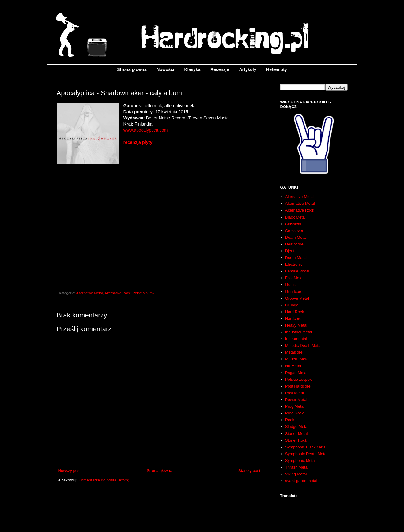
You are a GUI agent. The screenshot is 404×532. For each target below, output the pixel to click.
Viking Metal (296, 474)
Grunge (292, 305)
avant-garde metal (301, 481)
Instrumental (296, 339)
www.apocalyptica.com (146, 130)
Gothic (291, 285)
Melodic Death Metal (303, 345)
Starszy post (249, 471)
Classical (293, 224)
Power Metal (296, 400)
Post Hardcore (298, 386)
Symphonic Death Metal (306, 454)
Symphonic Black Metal (306, 447)
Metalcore (294, 352)
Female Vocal (297, 271)
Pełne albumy (143, 293)
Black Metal (295, 217)
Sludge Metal (297, 427)
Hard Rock (295, 312)
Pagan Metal (296, 373)
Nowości (165, 69)
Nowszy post (70, 471)
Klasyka (193, 69)
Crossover (294, 231)
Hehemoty (277, 69)
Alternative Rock (117, 293)
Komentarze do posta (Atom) (104, 480)
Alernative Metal (299, 197)
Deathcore (294, 244)
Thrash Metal (297, 467)
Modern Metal (297, 359)
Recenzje (220, 69)
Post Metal (295, 393)
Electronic (294, 264)
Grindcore (294, 292)
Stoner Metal (296, 434)
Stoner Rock (296, 440)
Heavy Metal (296, 325)
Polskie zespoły (299, 379)
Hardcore (293, 318)
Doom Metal (296, 258)
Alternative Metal (89, 293)
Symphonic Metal (300, 461)
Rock (290, 420)
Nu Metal (293, 366)
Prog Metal (295, 406)
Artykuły (247, 69)
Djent (290, 251)
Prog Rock (295, 413)
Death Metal (296, 237)
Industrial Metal (299, 332)
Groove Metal (297, 298)
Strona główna (132, 69)
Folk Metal (294, 278)
